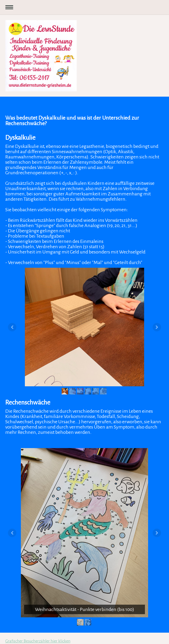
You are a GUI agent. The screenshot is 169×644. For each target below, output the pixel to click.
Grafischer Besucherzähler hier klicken (38, 641)
